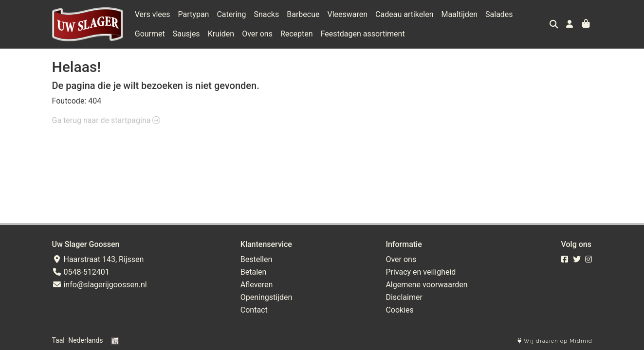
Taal (58, 340)
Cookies (399, 310)
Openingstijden (267, 297)
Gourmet (150, 34)
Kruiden (221, 34)
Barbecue (303, 14)
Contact (254, 310)
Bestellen (257, 259)
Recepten (297, 34)
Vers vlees (153, 14)
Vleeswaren (347, 14)
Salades (499, 14)
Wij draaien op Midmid (555, 341)
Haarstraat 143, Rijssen (98, 259)
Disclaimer (404, 297)
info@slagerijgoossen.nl (100, 285)
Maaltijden (459, 14)
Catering (231, 14)
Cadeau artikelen (404, 14)
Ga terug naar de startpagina (106, 120)
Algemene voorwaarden (426, 285)
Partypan (194, 14)
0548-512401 (81, 272)
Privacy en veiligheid (421, 272)
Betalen (254, 272)
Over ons (257, 34)
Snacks (266, 14)
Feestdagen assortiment (363, 34)
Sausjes (186, 34)
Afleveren (257, 285)
